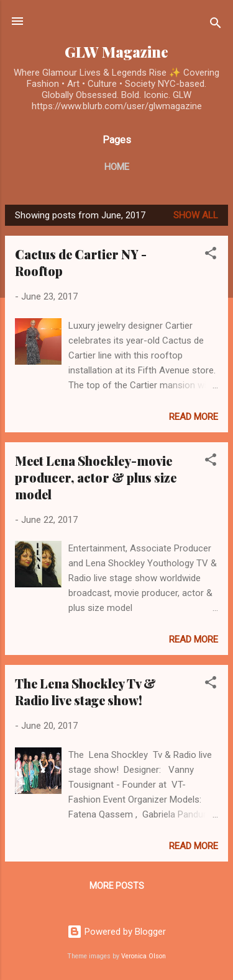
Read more (194, 417)
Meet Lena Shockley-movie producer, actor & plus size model (96, 477)
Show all (196, 215)
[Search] (216, 25)
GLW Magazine (116, 52)
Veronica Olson (144, 956)
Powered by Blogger (116, 932)
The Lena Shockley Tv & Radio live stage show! (85, 692)
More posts (117, 886)
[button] (211, 255)
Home (117, 167)
